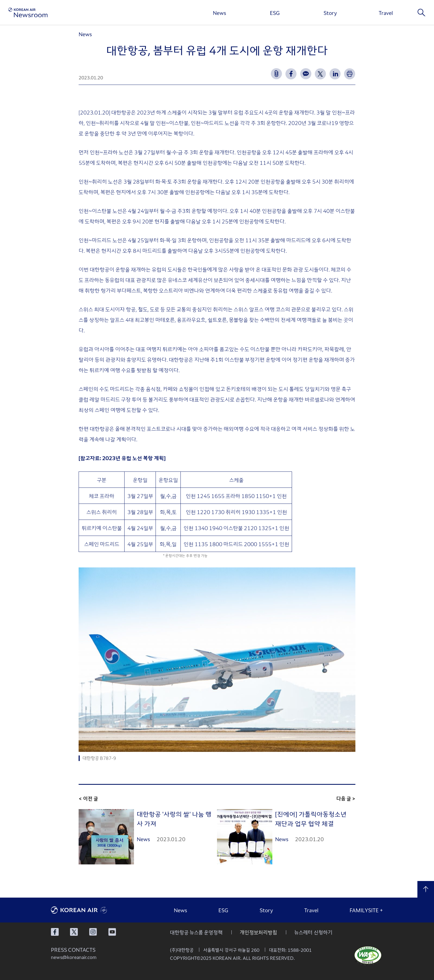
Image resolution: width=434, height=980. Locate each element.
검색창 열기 (422, 12)
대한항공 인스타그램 (93, 932)
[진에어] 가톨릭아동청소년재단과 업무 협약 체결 (311, 819)
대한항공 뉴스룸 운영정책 (196, 932)
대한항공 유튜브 (112, 932)
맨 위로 (426, 889)
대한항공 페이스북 (55, 932)
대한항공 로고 (92, 910)
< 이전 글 (88, 798)
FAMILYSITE (366, 910)
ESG (275, 13)
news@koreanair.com (74, 957)
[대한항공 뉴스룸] (28, 13)
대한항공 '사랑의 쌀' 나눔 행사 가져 (174, 819)
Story (330, 13)
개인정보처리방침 (258, 932)
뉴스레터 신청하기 (313, 932)
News (219, 13)
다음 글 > (346, 798)
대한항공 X (74, 932)
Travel (386, 13)
